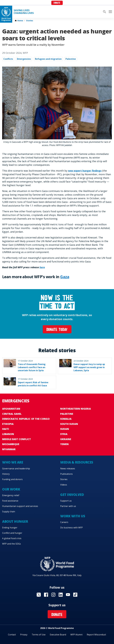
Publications (66, 474)
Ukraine (66, 439)
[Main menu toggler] (110, 12)
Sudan (65, 429)
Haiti (6, 429)
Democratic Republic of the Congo (26, 419)
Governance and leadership (16, 469)
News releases (68, 469)
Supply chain (9, 512)
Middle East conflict (17, 439)
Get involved (72, 495)
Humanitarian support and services (20, 506)
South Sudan (69, 424)
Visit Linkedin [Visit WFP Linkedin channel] (61, 595)
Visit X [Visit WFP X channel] (39, 595)
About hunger (15, 521)
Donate (57, 3)
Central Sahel (12, 414)
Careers (64, 522)
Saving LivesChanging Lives (24, 12)
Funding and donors (12, 479)
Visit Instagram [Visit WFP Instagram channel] (53, 595)
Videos (64, 485)
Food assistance (10, 501)
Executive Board (58, 635)
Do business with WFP (71, 528)
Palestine (71, 59)
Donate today (57, 330)
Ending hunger (10, 528)
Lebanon (8, 434)
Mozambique (11, 444)
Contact (12, 635)
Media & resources (77, 462)
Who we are (13, 462)
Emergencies (24, 59)
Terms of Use (39, 635)
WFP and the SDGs (12, 544)
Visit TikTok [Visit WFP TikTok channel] (75, 595)
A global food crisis (12, 538)
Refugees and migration (48, 59)
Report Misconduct (96, 635)
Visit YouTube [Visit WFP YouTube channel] (68, 595)
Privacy (24, 635)
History (6, 474)
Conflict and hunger (12, 533)
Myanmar (9, 449)
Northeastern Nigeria (76, 409)
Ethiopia (8, 424)
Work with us (73, 516)
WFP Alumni (76, 635)
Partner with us (68, 506)
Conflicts (8, 59)
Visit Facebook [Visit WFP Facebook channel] (46, 595)
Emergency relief (11, 495)
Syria (64, 434)
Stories (30, 21)
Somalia (66, 419)
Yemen (64, 444)
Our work (11, 489)
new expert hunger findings (85, 171)
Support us (66, 501)
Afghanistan (11, 409)
